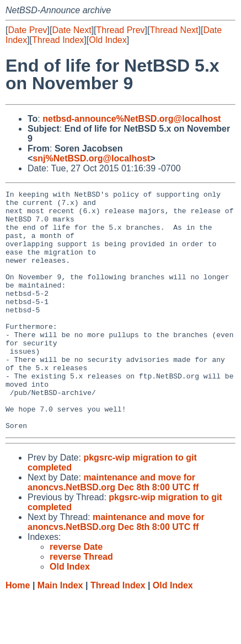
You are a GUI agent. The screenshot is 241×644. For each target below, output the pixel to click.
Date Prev (27, 30)
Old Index (108, 40)
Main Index (60, 633)
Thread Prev (121, 30)
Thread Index (58, 40)
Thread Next (174, 30)
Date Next (71, 30)
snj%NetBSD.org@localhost (91, 158)
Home (18, 633)
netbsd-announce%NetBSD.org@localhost (132, 119)
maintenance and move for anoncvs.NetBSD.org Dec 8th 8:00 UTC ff (113, 530)
